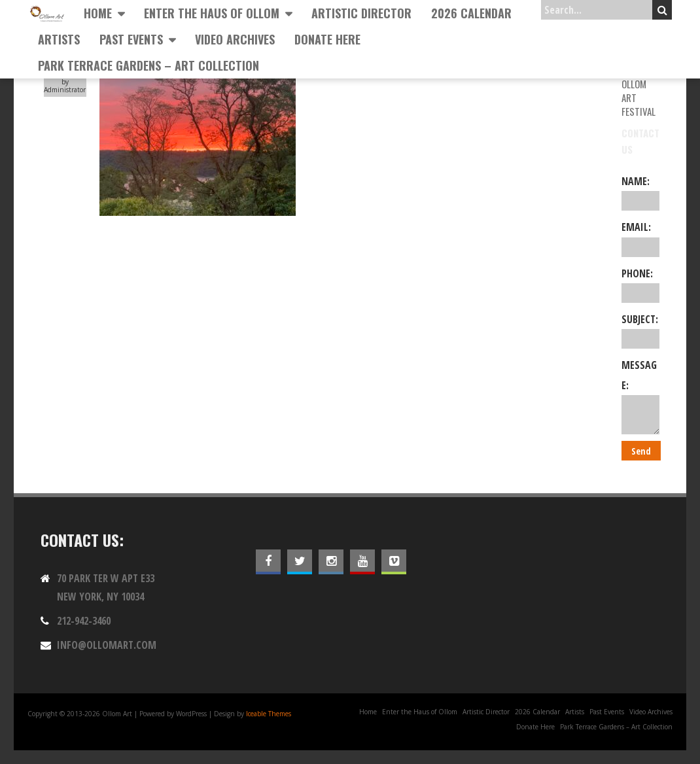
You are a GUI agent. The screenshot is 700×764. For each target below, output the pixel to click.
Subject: (640, 330)
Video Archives (235, 39)
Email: (640, 238)
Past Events (131, 39)
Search (662, 10)
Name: (640, 192)
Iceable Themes (269, 714)
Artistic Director (361, 13)
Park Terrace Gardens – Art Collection (149, 65)
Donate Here (327, 39)
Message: (640, 396)
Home (98, 13)
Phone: (640, 285)
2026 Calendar (471, 13)
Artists (59, 39)
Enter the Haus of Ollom (212, 13)
